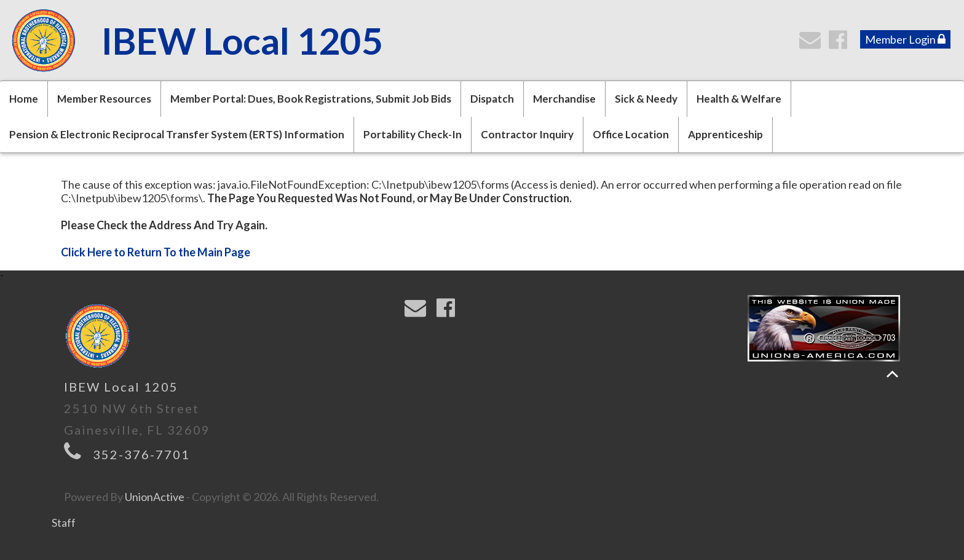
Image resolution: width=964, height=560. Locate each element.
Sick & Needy (646, 99)
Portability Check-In (413, 134)
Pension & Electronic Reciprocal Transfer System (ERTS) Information (177, 134)
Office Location (631, 134)
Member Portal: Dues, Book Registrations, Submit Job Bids (311, 99)
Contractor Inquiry (527, 134)
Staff (64, 523)
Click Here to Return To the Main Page (156, 252)
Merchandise (564, 99)
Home (24, 99)
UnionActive (155, 497)
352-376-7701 (141, 454)
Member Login (905, 39)
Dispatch (492, 99)
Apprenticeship (725, 134)
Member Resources (104, 99)
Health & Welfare (739, 99)
